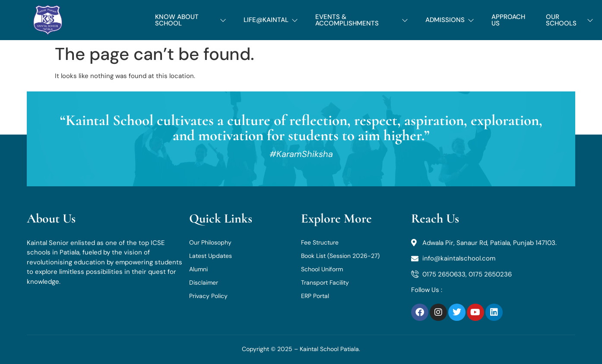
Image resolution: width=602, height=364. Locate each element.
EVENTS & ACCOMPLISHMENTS (362, 20)
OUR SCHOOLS (570, 20)
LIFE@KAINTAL (271, 20)
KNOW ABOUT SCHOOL (191, 20)
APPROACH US (508, 20)
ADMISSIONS (450, 20)
